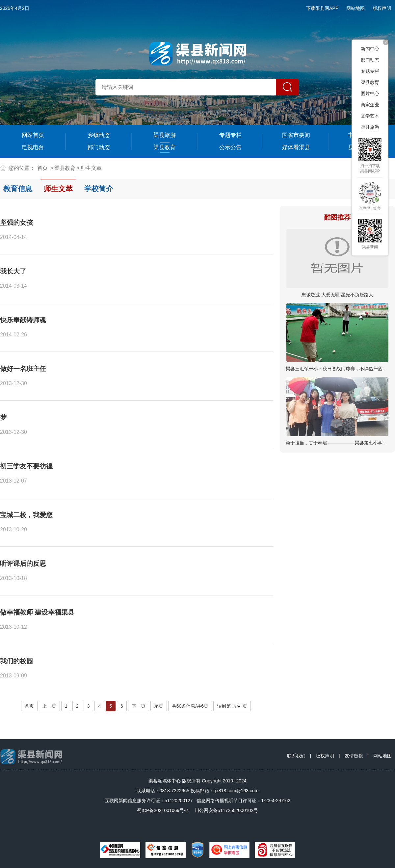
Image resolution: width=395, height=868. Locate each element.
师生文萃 (91, 168)
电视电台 (33, 147)
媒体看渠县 (296, 147)
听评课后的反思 (23, 564)
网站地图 (355, 8)
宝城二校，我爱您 (26, 515)
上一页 (49, 706)
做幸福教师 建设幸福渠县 (37, 612)
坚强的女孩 (16, 223)
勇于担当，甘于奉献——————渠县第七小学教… (339, 443)
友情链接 (354, 756)
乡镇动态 (99, 135)
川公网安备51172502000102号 (226, 810)
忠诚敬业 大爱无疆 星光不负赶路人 (337, 295)
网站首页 (33, 135)
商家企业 (370, 105)
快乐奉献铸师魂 (23, 320)
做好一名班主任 (23, 369)
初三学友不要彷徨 (26, 466)
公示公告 (230, 147)
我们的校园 (16, 661)
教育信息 (18, 189)
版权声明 (382, 8)
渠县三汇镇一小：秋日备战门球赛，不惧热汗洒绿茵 (339, 369)
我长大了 (13, 271)
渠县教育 (165, 147)
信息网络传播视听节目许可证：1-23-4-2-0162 (243, 801)
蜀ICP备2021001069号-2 (163, 810)
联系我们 (296, 756)
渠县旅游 (165, 135)
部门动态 (99, 147)
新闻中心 (370, 49)
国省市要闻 (296, 135)
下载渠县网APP (322, 8)
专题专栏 (230, 135)
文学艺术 (370, 116)
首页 (42, 168)
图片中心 (370, 93)
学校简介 (99, 189)
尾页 (159, 706)
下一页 (139, 706)
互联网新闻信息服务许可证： (149, 801)
